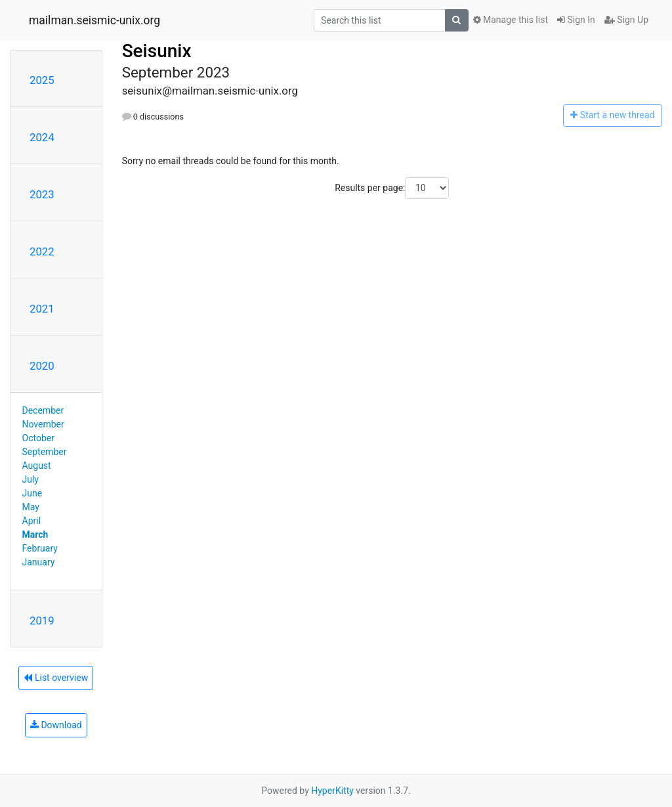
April (32, 521)
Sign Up (626, 20)
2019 (42, 621)
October (38, 438)
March (35, 534)
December (43, 410)
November (43, 424)
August (37, 466)
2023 (42, 194)
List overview (56, 678)
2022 (42, 251)
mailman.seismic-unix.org (94, 20)
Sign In (576, 20)
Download (56, 725)
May (31, 507)
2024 (42, 137)
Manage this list (511, 20)
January (39, 562)
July (31, 479)
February (40, 548)
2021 (42, 309)
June (32, 493)
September (45, 452)
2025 (42, 80)
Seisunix (157, 51)
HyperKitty (332, 791)
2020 (42, 366)
